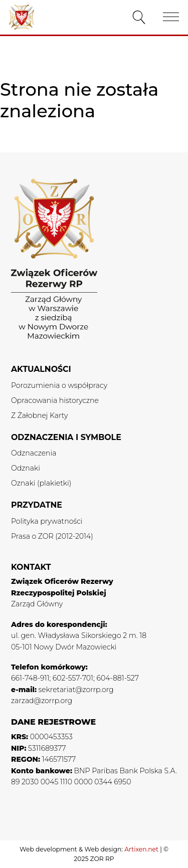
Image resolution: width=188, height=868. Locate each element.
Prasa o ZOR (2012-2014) (52, 536)
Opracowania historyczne (55, 400)
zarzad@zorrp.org (42, 701)
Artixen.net (141, 849)
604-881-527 (117, 678)
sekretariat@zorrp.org (76, 690)
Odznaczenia (34, 453)
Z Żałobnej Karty (39, 415)
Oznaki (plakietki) (41, 483)
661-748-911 (30, 678)
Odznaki (26, 468)
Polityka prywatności (47, 521)
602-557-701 (73, 678)
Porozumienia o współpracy (59, 385)
